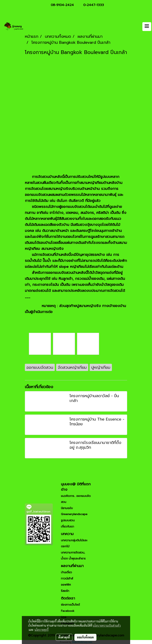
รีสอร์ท (65, 591)
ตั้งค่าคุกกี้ (64, 637)
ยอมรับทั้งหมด (85, 637)
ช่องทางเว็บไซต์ (70, 605)
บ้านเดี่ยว (66, 572)
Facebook (68, 611)
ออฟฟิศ (66, 585)
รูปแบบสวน (68, 520)
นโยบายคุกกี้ (42, 630)
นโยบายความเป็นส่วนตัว (107, 625)
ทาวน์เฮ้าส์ (67, 579)
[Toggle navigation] (147, 27)
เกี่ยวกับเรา (67, 527)
